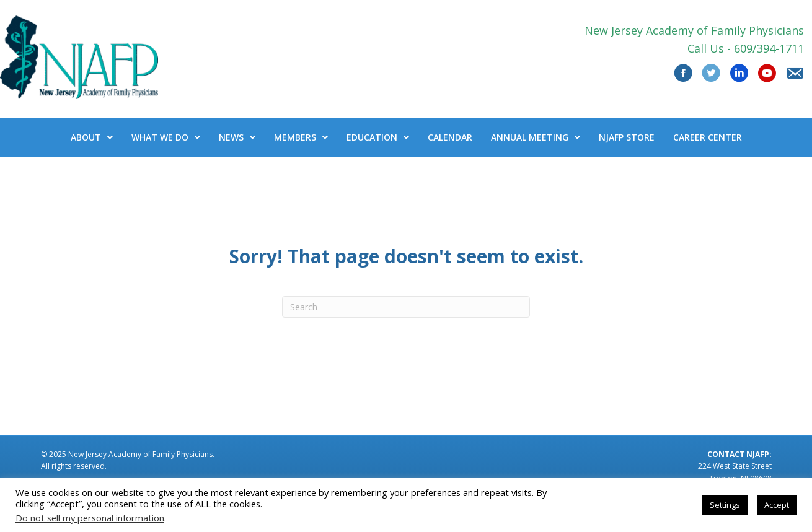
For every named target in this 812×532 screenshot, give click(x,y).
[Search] (406, 307)
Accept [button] (777, 505)
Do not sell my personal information (90, 518)
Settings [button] (725, 505)
